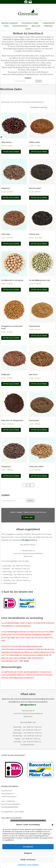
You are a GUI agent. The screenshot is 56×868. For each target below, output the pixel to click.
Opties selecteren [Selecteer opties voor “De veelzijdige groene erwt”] (39, 290)
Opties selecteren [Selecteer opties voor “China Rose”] (11, 244)
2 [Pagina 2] (28, 485)
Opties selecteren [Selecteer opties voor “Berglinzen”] (11, 198)
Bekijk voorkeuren (28, 860)
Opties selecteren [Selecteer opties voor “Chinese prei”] (39, 244)
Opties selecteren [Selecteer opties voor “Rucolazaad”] (39, 430)
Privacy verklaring (33, 865)
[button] (52, 825)
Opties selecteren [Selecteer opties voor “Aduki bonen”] (11, 152)
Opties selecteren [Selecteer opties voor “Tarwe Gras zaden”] (39, 476)
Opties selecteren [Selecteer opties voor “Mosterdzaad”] (39, 336)
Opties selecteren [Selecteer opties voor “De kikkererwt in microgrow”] (11, 290)
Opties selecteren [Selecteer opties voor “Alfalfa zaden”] (39, 152)
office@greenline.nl (29, 540)
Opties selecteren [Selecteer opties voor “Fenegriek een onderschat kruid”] (11, 338)
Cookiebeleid (22, 865)
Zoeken (39, 81)
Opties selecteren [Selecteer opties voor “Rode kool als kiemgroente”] (11, 430)
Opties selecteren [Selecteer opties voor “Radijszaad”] (11, 384)
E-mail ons (28, 517)
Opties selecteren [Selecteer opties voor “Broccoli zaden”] (39, 198)
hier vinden (25, 661)
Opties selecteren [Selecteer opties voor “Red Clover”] (39, 384)
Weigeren (28, 853)
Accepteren (28, 847)
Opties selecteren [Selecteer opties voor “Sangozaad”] (11, 476)
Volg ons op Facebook (11, 818)
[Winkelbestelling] (42, 107)
